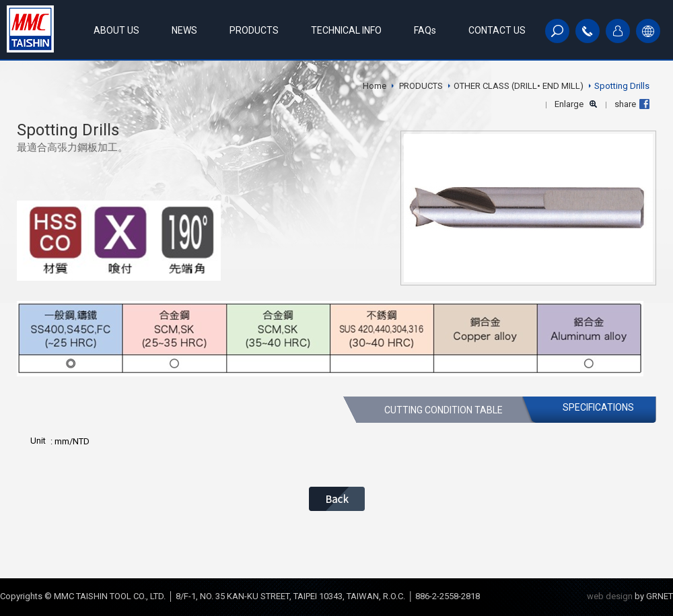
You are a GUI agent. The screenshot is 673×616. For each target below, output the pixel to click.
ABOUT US (116, 30)
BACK (337, 499)
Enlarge (569, 104)
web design (610, 596)
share (625, 104)
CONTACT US (497, 30)
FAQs (425, 30)
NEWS (184, 30)
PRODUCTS (254, 30)
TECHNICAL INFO (346, 30)
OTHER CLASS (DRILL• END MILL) (519, 86)
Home (375, 86)
